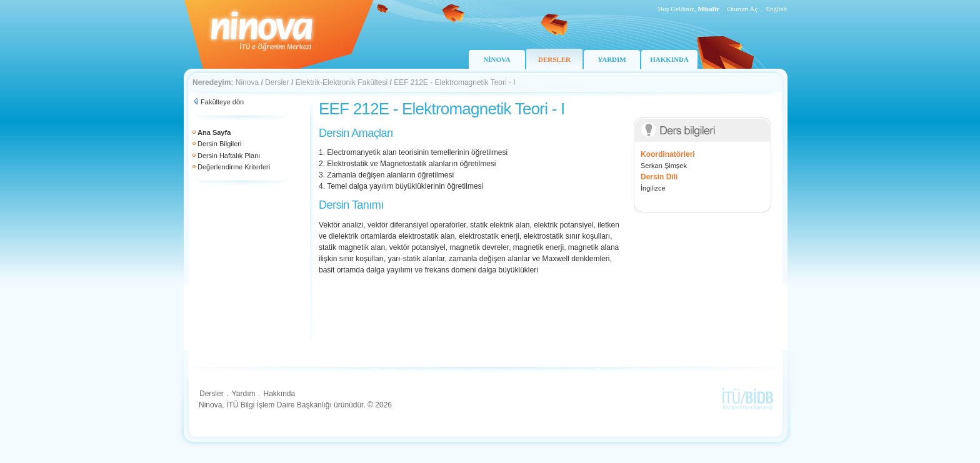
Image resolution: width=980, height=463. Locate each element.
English (776, 9)
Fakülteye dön (222, 102)
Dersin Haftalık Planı (229, 156)
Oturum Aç (742, 9)
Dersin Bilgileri (219, 144)
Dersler (277, 82)
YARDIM (612, 59)
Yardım (244, 394)
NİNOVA (497, 59)
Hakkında (279, 394)
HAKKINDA (669, 59)
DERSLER (554, 59)
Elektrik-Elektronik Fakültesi (342, 82)
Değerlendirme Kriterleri (234, 167)
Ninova (247, 82)
